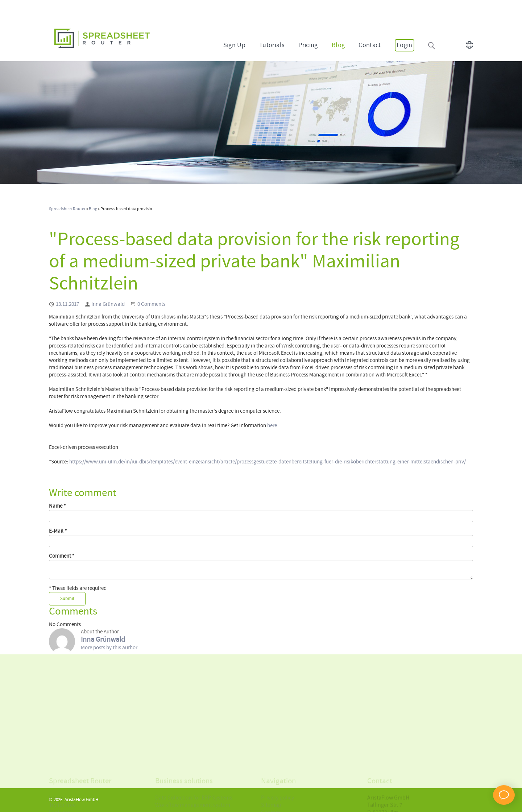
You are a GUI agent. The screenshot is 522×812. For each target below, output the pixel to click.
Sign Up (235, 45)
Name (57, 506)
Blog (338, 45)
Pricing (308, 45)
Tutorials (272, 45)
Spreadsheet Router (67, 209)
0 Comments (151, 304)
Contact (370, 45)
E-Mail (58, 531)
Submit (67, 599)
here (272, 426)
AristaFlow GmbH (81, 800)
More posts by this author (109, 648)
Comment (62, 556)
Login (405, 45)
